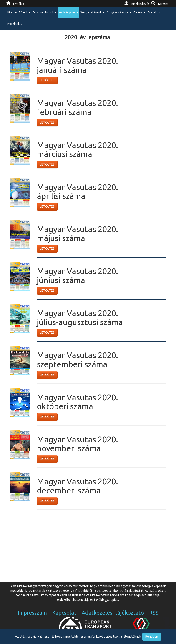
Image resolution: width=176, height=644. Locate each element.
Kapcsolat (64, 613)
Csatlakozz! (155, 12)
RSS (154, 613)
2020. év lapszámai (88, 37)
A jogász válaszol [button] (119, 12)
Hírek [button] (12, 12)
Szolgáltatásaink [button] (92, 12)
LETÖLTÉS (47, 80)
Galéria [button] (140, 12)
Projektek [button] (15, 24)
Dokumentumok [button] (45, 12)
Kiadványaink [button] (68, 12)
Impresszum (32, 613)
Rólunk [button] (25, 12)
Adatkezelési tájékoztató (113, 613)
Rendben (152, 637)
